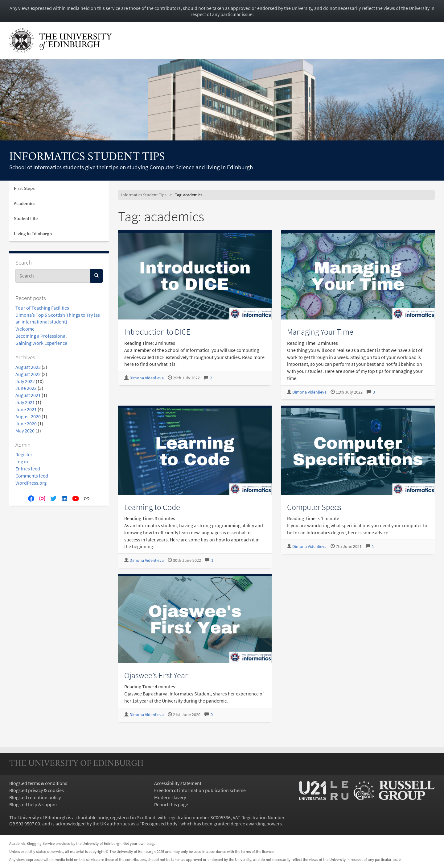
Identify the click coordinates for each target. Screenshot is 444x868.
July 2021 (25, 402)
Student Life (26, 218)
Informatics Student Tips (87, 157)
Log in (22, 461)
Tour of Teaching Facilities (42, 308)
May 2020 (25, 431)
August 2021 (28, 395)
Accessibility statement (178, 783)
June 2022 (26, 388)
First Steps (24, 188)
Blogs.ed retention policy (35, 797)
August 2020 (28, 416)
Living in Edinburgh (33, 234)
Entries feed (28, 469)
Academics (25, 203)
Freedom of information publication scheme (200, 790)
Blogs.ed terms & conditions (38, 783)
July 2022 (25, 381)
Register (24, 454)
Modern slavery (170, 797)
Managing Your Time (320, 332)
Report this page (171, 804)
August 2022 (28, 374)
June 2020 (26, 424)
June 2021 (26, 409)
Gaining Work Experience (41, 343)
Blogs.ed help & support (34, 804)
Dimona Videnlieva (147, 378)
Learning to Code (152, 507)
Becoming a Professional (41, 336)
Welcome (25, 329)
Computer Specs (314, 507)
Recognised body (160, 824)
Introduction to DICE (157, 332)
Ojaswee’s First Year (156, 675)
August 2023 (28, 367)
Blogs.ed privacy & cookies (37, 790)
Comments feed (32, 476)
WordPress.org (31, 483)
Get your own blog (139, 843)
